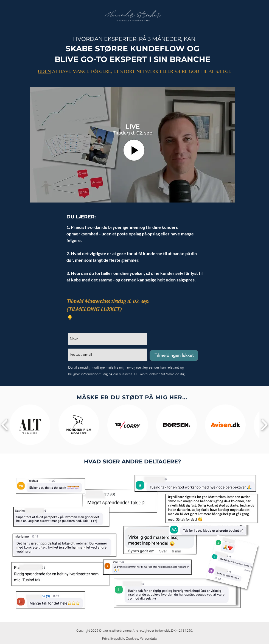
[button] (30, 425)
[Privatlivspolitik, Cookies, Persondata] (129, 639)
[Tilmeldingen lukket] (174, 355)
